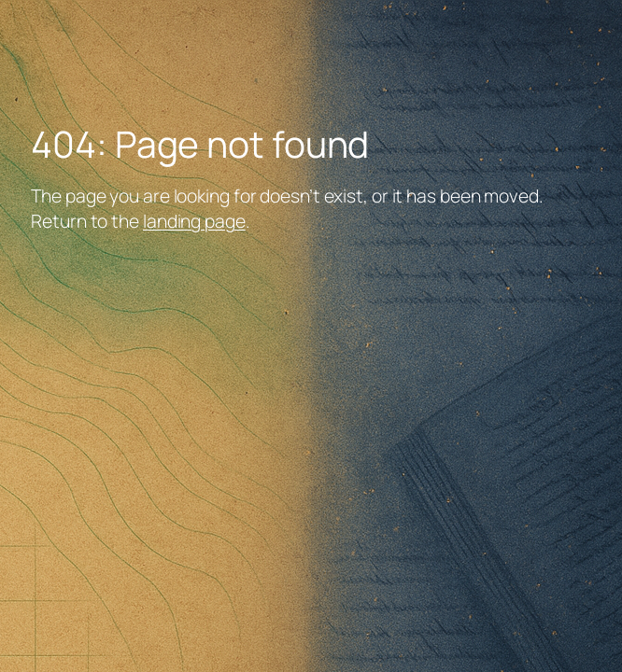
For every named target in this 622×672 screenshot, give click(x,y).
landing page (194, 221)
